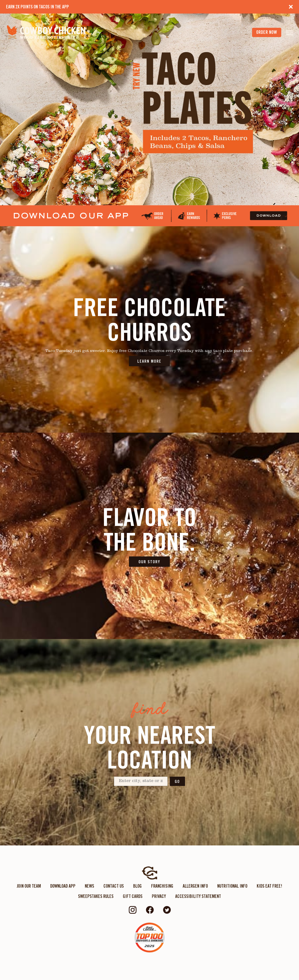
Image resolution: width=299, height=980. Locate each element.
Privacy (159, 896)
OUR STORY (149, 562)
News (89, 886)
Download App (63, 886)
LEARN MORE (149, 361)
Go (177, 781)
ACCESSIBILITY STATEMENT (198, 896)
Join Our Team (29, 886)
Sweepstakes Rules (96, 896)
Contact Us (114, 886)
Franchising (162, 886)
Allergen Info (195, 886)
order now (267, 32)
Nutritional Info (232, 886)
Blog (137, 886)
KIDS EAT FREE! (269, 886)
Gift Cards (133, 896)
